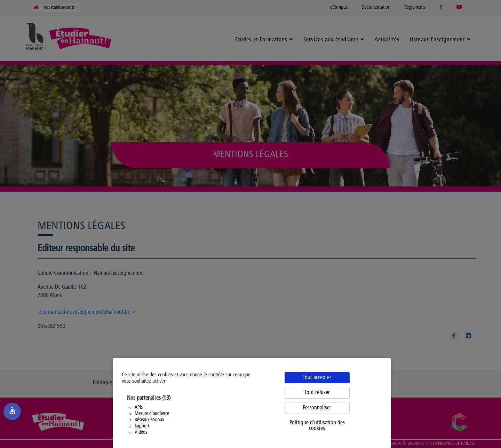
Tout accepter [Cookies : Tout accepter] (317, 378)
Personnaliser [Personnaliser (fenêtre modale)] (317, 408)
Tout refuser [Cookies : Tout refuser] (317, 393)
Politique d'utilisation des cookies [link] (317, 426)
